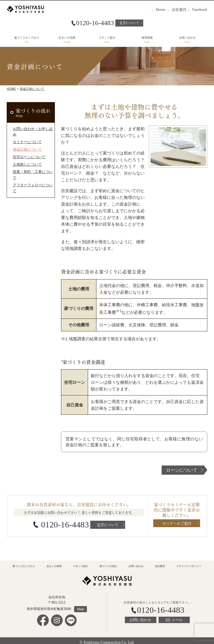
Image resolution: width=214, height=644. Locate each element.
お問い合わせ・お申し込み (31, 128)
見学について (129, 23)
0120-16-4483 (65, 523)
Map (80, 605)
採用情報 (147, 38)
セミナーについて (25, 135)
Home (160, 9)
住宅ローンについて (27, 148)
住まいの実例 (67, 38)
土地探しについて (25, 155)
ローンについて (182, 470)
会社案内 (179, 9)
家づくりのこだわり (27, 38)
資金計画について (32, 89)
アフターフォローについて (31, 168)
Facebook (200, 9)
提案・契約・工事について (31, 161)
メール (176, 616)
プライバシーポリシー (189, 563)
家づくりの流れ (32, 110)
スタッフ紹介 (107, 38)
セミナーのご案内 (177, 523)
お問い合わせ (187, 38)
